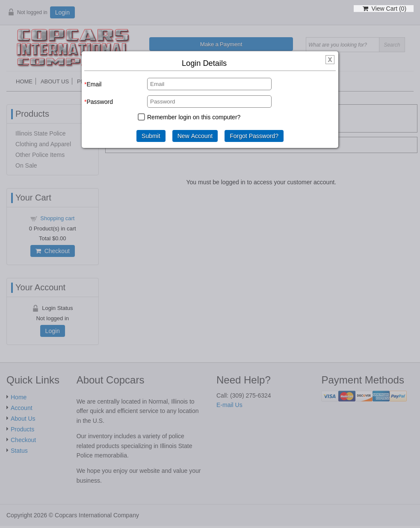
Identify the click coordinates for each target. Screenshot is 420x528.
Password (99, 102)
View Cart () (385, 9)
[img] (330, 60)
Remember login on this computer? (194, 117)
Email (94, 84)
